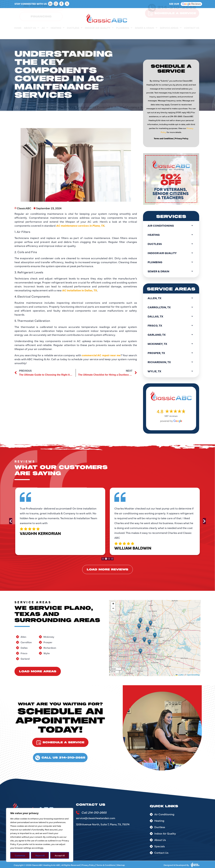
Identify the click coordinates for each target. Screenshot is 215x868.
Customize (20, 855)
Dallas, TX (171, 316)
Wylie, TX (171, 371)
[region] (40, 835)
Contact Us (192, 34)
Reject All (40, 855)
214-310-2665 (177, 14)
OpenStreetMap (193, 675)
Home (18, 34)
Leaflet (180, 675)
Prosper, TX (171, 353)
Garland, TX (171, 335)
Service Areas (171, 34)
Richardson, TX (171, 362)
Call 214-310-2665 (94, 812)
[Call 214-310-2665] (78, 813)
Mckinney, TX (171, 344)
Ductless (75, 34)
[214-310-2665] (152, 14)
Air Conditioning (171, 226)
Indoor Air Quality (99, 34)
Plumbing (124, 34)
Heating (57, 34)
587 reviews (171, 416)
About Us (31, 34)
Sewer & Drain (146, 34)
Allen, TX (171, 298)
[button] (135, 640)
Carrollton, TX (171, 307)
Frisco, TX (171, 325)
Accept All (60, 855)
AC (45, 34)
